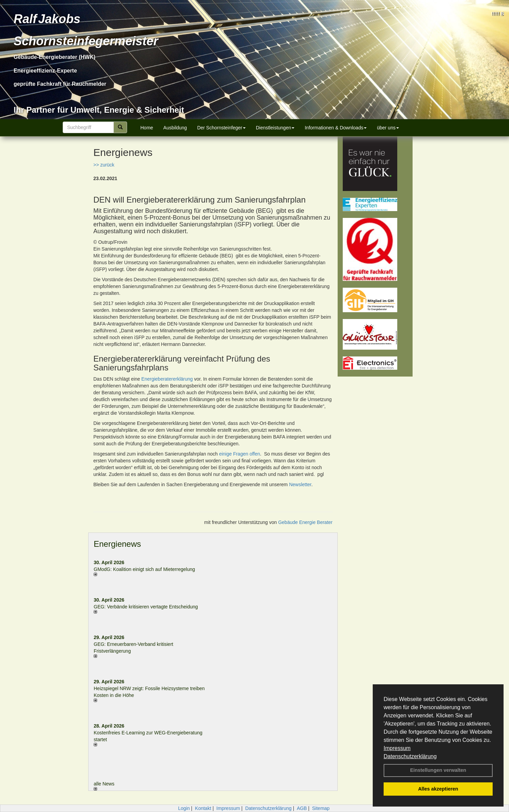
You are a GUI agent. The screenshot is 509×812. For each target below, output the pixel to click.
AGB (302, 808)
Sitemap (321, 808)
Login (184, 808)
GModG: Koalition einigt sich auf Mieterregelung (144, 569)
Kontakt (203, 808)
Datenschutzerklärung (410, 756)
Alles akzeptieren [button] (438, 789)
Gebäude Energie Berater (305, 522)
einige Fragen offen (240, 454)
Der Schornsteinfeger (221, 128)
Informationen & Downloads (336, 128)
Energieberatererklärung (167, 379)
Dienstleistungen (275, 128)
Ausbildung (175, 128)
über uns (388, 128)
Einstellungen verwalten (438, 770)
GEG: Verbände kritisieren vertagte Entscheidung (146, 607)
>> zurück (104, 165)
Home (147, 128)
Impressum (397, 748)
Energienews (117, 544)
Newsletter (300, 484)
